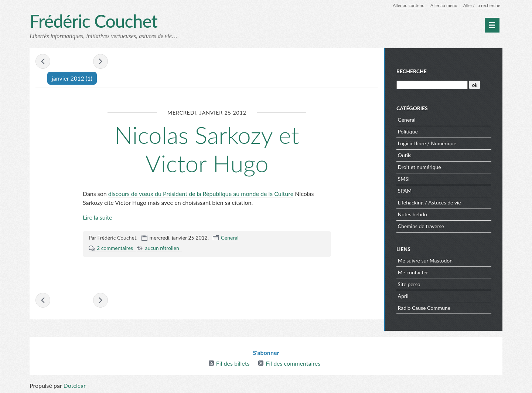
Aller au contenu (409, 5)
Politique (408, 131)
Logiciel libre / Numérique (427, 143)
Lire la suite (98, 217)
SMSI (404, 179)
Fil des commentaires (293, 363)
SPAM (405, 191)
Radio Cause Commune (424, 308)
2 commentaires (115, 248)
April (403, 296)
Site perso (409, 284)
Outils (405, 155)
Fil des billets (233, 363)
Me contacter (413, 272)
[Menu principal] (492, 25)
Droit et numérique (420, 167)
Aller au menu (444, 5)
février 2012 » (100, 61)
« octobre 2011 (43, 61)
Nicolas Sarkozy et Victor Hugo (207, 149)
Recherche (412, 71)
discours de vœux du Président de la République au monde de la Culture (201, 194)
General (230, 238)
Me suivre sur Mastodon (425, 260)
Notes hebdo (412, 214)
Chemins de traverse (421, 226)
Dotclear (75, 385)
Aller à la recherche (482, 5)
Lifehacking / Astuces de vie (429, 202)
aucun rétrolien (162, 248)
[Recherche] (432, 85)
